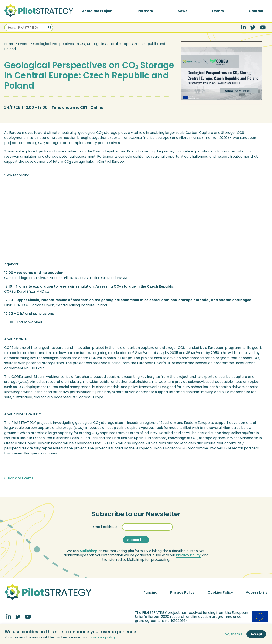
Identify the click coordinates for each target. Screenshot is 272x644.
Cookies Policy (220, 592)
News (183, 11)
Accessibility (257, 592)
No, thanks (234, 634)
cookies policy (103, 637)
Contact (256, 11)
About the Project (97, 11)
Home (9, 44)
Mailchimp (89, 551)
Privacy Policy (188, 555)
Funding (151, 592)
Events (218, 11)
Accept (256, 634)
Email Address (105, 527)
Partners (145, 11)
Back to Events (19, 478)
